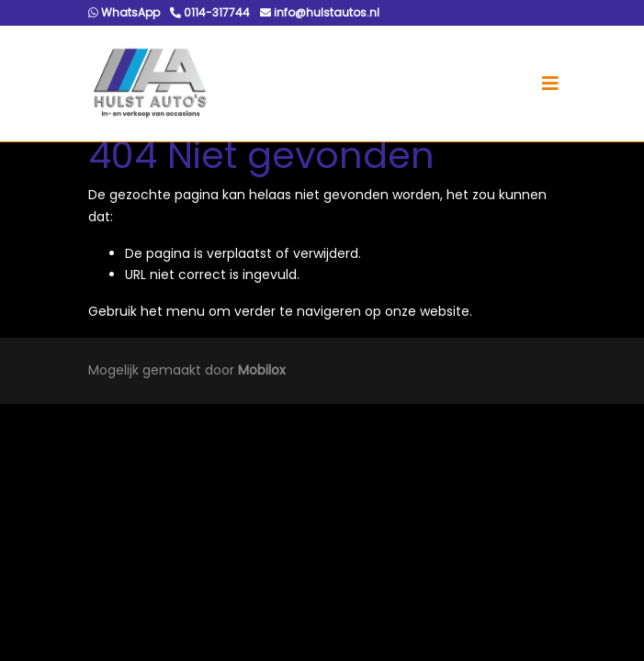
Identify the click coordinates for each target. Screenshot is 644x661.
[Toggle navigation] (550, 84)
